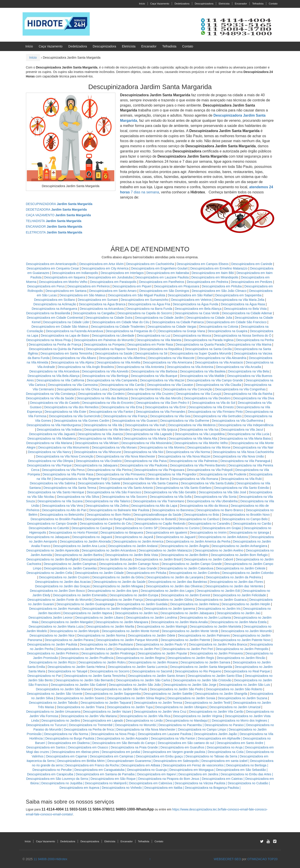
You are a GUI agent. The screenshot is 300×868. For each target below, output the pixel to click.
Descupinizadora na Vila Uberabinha (212, 501)
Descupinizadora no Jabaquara (48, 537)
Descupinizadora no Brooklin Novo (246, 515)
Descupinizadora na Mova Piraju (49, 340)
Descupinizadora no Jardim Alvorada (85, 541)
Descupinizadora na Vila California (60, 380)
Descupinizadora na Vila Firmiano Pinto (215, 412)
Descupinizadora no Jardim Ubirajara (181, 707)
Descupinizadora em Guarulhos (182, 747)
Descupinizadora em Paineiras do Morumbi (104, 340)
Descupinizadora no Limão (144, 720)
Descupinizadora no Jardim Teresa (158, 703)
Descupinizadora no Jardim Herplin (246, 604)
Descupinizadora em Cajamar (67, 756)
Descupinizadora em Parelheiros (162, 282)
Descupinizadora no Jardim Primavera (216, 653)
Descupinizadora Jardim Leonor (51, 618)
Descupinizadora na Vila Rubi (241, 479)
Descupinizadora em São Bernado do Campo (124, 743)
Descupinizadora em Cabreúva (151, 783)
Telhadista (258, 4)
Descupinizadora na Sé (151, 353)
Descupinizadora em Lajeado (103, 720)
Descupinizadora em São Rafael (191, 295)
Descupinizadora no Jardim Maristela (215, 626)
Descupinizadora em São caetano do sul (186, 743)
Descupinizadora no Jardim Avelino (219, 550)
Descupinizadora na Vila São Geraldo (170, 492)
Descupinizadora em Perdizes (251, 282)
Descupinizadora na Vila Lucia (248, 434)
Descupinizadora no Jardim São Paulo (121, 689)
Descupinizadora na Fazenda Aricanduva (74, 331)
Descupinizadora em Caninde (252, 264)
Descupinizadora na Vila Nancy (50, 452)
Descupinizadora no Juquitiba (62, 783)
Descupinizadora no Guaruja (147, 770)
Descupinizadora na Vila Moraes (114, 447)
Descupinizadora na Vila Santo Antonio (126, 488)
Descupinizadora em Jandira (198, 774)
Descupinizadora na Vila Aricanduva (54, 371)
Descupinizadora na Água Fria (149, 304)
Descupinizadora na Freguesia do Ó (131, 331)
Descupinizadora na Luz (154, 336)
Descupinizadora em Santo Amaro (113, 291)
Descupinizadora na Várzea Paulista (200, 783)
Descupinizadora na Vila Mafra (100, 438)
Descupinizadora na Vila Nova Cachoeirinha (243, 452)
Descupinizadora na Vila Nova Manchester (126, 456)
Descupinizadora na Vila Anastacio (219, 362)
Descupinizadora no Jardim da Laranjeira (175, 577)
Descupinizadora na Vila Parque (49, 465)
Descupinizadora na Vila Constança (51, 394)
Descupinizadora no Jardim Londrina (152, 618)
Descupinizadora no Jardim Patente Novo (242, 640)
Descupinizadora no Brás (202, 515)
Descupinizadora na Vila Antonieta (140, 367)
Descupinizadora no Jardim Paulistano (106, 644)
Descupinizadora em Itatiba (163, 788)
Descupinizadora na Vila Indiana (59, 430)
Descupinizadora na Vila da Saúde (50, 398)
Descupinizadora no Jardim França (118, 600)
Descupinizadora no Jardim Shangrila (221, 694)
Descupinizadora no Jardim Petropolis (242, 649)
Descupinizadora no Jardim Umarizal (235, 707)
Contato (273, 4)
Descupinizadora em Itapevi (156, 774)
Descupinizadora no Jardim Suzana (242, 698)
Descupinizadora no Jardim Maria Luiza (56, 626)
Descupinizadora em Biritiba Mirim (81, 761)
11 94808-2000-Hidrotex (50, 859)
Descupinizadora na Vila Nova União (238, 456)
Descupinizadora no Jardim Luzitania (205, 618)
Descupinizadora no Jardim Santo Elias (215, 676)
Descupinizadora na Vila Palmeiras (194, 461)
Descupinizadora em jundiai (121, 752)
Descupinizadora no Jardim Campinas (70, 564)
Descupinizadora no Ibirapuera (122, 532)
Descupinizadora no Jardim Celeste (241, 568)
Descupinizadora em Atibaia (141, 765)
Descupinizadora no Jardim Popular (162, 653)
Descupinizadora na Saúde (114, 353)
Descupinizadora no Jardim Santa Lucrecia (138, 667)
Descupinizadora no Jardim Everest (186, 595)
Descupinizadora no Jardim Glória (169, 600)
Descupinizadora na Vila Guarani (135, 421)
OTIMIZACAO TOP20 (263, 859)
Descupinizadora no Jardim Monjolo (74, 631)
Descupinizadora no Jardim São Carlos (143, 680)
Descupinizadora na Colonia (219, 327)
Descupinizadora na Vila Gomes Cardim (82, 421)
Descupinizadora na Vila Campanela (112, 380)
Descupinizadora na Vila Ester (65, 412)
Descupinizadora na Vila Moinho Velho (201, 443)
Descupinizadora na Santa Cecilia (208, 349)
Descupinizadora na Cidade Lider (67, 322)
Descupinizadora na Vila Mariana (49, 443)
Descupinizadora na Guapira (227, 331)
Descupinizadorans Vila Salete (99, 483)
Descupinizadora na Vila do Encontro (108, 403)
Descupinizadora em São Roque (113, 779)
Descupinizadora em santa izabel (224, 761)
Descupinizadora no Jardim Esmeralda (80, 595)
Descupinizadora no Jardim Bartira (79, 555)
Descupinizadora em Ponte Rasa (150, 344)
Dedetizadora (182, 4)
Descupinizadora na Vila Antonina (190, 367)
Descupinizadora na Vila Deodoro (207, 398)
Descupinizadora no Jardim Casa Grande (128, 568)
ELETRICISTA (54, 232)
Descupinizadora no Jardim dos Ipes (113, 591)
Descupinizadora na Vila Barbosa (154, 371)
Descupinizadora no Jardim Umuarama (53, 712)
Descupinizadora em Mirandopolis (215, 277)
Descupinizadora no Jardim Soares (80, 698)
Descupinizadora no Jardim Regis (191, 658)
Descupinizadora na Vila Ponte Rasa (68, 474)
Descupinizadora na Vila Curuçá (199, 394)
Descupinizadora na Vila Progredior (172, 474)
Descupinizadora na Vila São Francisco (114, 492)
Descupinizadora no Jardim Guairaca (221, 600)
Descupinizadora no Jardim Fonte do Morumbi (60, 600)
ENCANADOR (54, 227)
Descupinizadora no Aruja (225, 747)
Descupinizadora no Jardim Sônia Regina (136, 698)
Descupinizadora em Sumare (98, 300)
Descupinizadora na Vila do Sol (214, 403)
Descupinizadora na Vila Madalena (52, 438)
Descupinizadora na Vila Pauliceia (144, 465)
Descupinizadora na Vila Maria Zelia (239, 300)
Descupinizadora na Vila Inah (145, 425)
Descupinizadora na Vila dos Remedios (71, 407)
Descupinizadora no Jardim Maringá (162, 626)
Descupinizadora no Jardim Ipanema (170, 609)
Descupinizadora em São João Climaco (219, 291)
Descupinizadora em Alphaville (219, 738)
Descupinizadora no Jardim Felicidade (239, 595)
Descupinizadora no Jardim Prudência (87, 658)
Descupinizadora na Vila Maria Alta (193, 438)
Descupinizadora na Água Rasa (243, 304)
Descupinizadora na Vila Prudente (223, 474)
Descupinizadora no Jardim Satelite (168, 694)
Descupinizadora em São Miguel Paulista (137, 295)
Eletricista (224, 4)
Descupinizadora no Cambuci (199, 519)
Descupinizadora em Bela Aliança (198, 309)
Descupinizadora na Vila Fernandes (161, 412)
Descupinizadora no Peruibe (52, 770)
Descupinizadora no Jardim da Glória (118, 577)
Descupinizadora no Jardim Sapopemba (113, 694)
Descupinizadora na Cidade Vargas (172, 327)
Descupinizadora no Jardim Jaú (238, 613)
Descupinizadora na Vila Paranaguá (245, 461)
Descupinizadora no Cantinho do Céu (106, 524)
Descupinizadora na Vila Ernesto (211, 407)
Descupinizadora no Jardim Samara (205, 662)
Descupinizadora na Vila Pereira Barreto (198, 465)
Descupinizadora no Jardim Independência (112, 609)
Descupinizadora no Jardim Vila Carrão (216, 712)
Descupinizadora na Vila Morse (209, 447)
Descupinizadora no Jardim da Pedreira (234, 577)
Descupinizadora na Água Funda (196, 304)
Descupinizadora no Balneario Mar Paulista (119, 510)
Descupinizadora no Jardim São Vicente (55, 694)
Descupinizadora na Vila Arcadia (239, 367)
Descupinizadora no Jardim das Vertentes (234, 586)
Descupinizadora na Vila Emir (165, 407)
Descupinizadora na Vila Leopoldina (200, 434)
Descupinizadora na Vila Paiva (146, 461)
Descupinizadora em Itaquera (65, 277)
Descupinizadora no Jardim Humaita (54, 609)
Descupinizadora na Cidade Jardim (160, 318)
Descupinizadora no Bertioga (246, 765)
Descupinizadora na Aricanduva (102, 309)
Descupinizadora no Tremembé (91, 725)
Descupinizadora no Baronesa (173, 510)
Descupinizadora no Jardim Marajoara (122, 622)
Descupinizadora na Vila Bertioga (105, 376)
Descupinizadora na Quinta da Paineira (56, 349)
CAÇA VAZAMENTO (58, 215)
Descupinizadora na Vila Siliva (78, 497)
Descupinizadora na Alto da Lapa (154, 506)
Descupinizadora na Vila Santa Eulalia (207, 483)
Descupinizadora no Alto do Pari (64, 510)
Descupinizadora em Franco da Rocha (92, 765)
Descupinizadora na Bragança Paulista (212, 788)
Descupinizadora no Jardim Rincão (241, 658)
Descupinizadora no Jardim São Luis (245, 685)
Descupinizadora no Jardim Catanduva (186, 568)
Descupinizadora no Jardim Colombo (248, 573)
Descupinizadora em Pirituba (222, 286)
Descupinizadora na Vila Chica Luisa (83, 389)
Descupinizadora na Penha (255, 340)
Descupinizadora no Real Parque (247, 671)
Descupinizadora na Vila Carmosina (73, 385)
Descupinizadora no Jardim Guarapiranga (85, 604)
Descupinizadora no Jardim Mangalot (67, 622)
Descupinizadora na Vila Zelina (107, 506)
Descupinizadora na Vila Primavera (120, 474)
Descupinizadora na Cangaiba (94, 313)
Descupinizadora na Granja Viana (182, 331)
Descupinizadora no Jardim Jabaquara (187, 613)
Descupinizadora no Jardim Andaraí (133, 546)
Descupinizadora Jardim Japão (215, 734)
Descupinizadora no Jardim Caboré (209, 559)
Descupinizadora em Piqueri (132, 286)
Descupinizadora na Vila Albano (74, 358)
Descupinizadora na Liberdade (114, 336)
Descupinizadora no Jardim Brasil (158, 559)
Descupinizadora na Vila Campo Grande (215, 380)
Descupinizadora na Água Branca (102, 304)
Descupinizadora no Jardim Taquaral (106, 703)
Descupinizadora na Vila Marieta (159, 340)
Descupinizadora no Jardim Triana (81, 707)
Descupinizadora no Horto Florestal (73, 532)
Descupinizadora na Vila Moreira (162, 447)
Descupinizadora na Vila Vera (62, 506)
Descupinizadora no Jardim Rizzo (53, 662)
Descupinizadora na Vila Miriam (97, 443)
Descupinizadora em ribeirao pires (75, 752)
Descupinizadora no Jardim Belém (184, 555)
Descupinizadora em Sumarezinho (145, 300)
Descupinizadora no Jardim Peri (137, 649)
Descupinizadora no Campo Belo (245, 519)
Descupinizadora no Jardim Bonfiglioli (52, 559)
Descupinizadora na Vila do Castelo (55, 403)
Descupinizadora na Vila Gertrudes (218, 416)
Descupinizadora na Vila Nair (253, 447)
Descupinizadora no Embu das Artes (246, 774)
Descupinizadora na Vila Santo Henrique (56, 492)
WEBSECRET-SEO (227, 859)
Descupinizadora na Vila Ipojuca (155, 430)
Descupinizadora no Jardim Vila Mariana (89, 716)
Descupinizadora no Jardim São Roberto (234, 689)
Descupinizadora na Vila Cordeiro (101, 394)
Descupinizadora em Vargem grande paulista (174, 752)
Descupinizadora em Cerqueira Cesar (53, 268)
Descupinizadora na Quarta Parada (200, 344)
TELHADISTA (54, 221)
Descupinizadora (204, 4)
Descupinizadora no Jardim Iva (136, 613)
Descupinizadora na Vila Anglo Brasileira (86, 367)
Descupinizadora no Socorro (110, 671)
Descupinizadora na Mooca (192, 336)
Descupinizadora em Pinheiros (89, 286)
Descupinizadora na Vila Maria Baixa (245, 438)
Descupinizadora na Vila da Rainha (248, 394)
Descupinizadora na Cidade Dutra (109, 318)
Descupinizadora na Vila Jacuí (242, 430)
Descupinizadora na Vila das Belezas (102, 398)
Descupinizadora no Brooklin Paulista (57, 519)
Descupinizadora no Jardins (61, 720)
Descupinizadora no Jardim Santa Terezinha (95, 676)
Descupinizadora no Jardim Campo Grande (192, 564)
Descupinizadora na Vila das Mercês (156, 398)
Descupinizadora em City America (106, 268)
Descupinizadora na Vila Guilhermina (238, 421)
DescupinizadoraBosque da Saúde (157, 515)
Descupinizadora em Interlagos (122, 273)
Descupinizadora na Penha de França (55, 344)
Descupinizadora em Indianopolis (75, 273)
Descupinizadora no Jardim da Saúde (119, 582)
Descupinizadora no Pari (45, 676)
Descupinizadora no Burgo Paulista (110, 519)
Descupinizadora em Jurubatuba (110, 277)
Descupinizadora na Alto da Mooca (204, 506)
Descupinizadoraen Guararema (129, 761)
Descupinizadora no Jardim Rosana (153, 662)
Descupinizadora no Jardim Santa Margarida (201, 667)
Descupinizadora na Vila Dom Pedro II (163, 403)
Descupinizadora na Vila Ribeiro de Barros (140, 479)
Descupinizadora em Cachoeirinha (150, 264)
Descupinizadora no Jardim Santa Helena (76, 667)
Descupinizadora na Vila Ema (122, 407)
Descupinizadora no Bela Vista (245, 309)
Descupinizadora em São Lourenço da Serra (57, 779)
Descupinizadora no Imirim (208, 532)
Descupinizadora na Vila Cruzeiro (151, 394)
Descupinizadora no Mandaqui (186, 720)
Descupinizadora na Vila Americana (168, 362)
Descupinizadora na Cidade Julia (210, 318)
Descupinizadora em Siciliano (55, 300)
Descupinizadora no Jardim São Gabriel (78, 685)
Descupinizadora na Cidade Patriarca (178, 322)
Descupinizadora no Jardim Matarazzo (165, 550)
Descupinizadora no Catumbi (49, 528)
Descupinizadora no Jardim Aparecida (53, 550)
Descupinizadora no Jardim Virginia (198, 716)
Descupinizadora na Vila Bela (249, 371)
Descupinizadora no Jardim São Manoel (64, 689)
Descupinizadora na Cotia (226, 752)
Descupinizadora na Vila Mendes (107, 430)
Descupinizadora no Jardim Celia (49, 573)
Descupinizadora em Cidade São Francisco (237, 322)
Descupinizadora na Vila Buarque (154, 376)
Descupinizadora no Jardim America (138, 541)
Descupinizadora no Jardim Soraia (191, 698)
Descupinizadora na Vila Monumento (64, 447)
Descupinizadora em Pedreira (207, 282)
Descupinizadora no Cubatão (248, 783)
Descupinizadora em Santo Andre (240, 743)
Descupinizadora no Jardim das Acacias (63, 582)
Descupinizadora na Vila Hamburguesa (54, 425)
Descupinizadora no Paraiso (224, 725)
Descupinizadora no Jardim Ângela (185, 546)
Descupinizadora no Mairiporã (106, 783)
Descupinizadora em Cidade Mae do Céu (121, 322)
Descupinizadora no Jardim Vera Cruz (160, 712)
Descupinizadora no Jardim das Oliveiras (174, 586)
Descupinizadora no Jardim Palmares (204, 635)
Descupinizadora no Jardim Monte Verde (190, 631)
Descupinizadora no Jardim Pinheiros (53, 653)
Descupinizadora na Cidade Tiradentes (118, 327)
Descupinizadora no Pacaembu (180, 725)
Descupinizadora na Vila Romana (195, 479)
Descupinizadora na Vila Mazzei (162, 380)
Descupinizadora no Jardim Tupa (130, 707)
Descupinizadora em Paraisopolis (113, 282)
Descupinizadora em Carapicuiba (50, 774)
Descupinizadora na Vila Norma (188, 452)
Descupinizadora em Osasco (88, 747)
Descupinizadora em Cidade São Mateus (60, 327)
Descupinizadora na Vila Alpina (73, 362)
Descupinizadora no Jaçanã (134, 537)
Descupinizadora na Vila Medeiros (192, 425)
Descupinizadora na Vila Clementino (135, 389)
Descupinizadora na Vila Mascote (171, 358)
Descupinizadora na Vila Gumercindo (75, 416)
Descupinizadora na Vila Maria (145, 438)
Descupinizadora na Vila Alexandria (222, 358)
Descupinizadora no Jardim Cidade (99, 573)
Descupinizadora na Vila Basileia (203, 371)
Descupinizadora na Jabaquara (96, 465)
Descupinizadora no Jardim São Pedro (177, 689)
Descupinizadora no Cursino (180, 528)
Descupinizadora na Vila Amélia (119, 362)
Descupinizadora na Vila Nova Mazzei (184, 456)
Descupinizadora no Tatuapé (68, 671)
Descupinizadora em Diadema (69, 743)
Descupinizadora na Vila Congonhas (240, 389)
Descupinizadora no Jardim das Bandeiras (178, 582)
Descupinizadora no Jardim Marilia (110, 626)
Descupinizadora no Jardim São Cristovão (202, 680)
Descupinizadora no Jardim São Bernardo (85, 680)
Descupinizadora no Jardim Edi (218, 591)
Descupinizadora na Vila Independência (246, 425)
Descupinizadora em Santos (46, 747)
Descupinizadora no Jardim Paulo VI (161, 644)
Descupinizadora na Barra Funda (150, 309)
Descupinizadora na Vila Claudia (219, 385)
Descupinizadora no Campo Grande (52, 524)
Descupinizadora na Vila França (125, 416)
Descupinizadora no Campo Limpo (202, 729)
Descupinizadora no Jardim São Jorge (190, 685)
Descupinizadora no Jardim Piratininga (108, 653)
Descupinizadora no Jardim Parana (69, 640)
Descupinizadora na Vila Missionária (146, 443)
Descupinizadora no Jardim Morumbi (246, 631)
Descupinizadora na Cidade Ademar (247, 313)
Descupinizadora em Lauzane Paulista (163, 277)
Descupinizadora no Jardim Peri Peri (188, 649)
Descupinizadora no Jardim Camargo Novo (129, 564)
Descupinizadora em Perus (46, 286)
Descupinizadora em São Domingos (164, 291)
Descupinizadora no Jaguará (92, 537)
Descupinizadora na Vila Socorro (124, 497)
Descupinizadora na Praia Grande (134, 747)
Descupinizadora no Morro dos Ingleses (239, 720)
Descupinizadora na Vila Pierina (109, 470)
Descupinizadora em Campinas (112, 756)
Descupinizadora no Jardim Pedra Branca (218, 644)
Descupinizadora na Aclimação (55, 304)
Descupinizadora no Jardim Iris (219, 609)
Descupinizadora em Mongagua (191, 770)
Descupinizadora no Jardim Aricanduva (109, 550)
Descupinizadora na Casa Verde (197, 313)
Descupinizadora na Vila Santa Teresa (70, 488)
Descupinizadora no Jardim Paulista (52, 644)
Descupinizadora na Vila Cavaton (170, 385)
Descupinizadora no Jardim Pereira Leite (84, 649)
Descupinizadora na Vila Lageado (149, 434)
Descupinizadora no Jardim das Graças (63, 586)
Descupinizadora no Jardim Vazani (107, 712)
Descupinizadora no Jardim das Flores (236, 582)
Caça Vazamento (160, 4)
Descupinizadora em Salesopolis (176, 761)
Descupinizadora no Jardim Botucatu (107, 559)
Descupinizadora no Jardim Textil (207, 703)
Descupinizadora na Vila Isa (199, 430)
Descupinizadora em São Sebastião (241, 770)
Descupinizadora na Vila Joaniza (100, 434)
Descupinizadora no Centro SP (136, 528)
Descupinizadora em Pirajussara (177, 286)
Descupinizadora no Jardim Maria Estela (238, 622)
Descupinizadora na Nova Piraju (113, 734)
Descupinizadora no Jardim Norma (101, 635)
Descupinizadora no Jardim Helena (195, 604)
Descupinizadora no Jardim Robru (102, 662)
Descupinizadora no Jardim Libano (100, 618)
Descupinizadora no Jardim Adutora (223, 537)
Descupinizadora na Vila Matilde (202, 376)
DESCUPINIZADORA (59, 204)
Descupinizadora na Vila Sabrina (52, 483)
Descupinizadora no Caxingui (92, 528)
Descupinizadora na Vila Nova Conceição (65, 456)
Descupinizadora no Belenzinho (62, 515)
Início (142, 4)
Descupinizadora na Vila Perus (63, 470)
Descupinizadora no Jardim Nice (52, 635)
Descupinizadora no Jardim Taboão (53, 703)
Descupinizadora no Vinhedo (122, 788)
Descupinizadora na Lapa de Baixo (65, 336)
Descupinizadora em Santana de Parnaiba (105, 774)
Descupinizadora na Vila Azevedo (105, 371)
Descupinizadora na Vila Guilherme (185, 421)
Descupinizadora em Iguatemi (166, 532)
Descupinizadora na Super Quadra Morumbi (201, 353)
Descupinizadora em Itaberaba (168, 273)
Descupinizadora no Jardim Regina (140, 658)
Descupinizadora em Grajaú (222, 528)
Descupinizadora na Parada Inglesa (209, 340)
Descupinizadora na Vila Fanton (111, 412)
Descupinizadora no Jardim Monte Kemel (130, 631)
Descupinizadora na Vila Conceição (188, 389)
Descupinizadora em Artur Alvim (102, 264)
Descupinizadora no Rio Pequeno (198, 671)
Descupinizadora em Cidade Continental (55, 318)
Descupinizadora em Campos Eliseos (203, 264)
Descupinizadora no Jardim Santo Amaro (157, 676)
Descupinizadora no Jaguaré (176, 537)
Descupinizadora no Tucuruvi (46, 725)
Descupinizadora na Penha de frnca (89, 729)
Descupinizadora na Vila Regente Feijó (81, 479)
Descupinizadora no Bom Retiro (109, 515)
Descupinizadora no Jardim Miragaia (118, 586)
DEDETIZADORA (56, 210)
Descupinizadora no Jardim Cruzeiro (64, 577)
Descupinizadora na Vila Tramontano (159, 501)
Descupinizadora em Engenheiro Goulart (160, 268)
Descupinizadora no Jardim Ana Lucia (79, 546)
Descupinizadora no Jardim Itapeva (88, 613)
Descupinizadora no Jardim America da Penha (198, 541)
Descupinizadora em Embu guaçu (160, 756)
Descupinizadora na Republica (161, 349)
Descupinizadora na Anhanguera (54, 309)
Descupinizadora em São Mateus (83, 295)
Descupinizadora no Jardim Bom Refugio (239, 555)
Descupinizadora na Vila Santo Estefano (184, 488)
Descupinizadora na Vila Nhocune (98, 452)
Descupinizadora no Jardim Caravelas (71, 568)
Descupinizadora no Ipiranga (249, 532)
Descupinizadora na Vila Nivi (144, 452)
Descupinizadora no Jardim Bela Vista (132, 555)
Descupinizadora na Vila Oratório (99, 461)
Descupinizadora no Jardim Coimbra (194, 573)
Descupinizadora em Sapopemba (239, 295)
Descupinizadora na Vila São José (222, 492)
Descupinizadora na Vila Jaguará (52, 434)
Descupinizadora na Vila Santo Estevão (242, 488)
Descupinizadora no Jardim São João (135, 685)
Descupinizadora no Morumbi (136, 725)
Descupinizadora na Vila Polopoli (210, 470)
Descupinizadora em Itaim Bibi (213, 273)
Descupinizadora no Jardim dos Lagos (167, 591)
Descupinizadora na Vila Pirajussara (159, 470)
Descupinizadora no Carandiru (209, 524)
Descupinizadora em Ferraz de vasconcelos (193, 765)
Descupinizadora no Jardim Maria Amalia (179, 622)
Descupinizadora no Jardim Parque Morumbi (127, 640)
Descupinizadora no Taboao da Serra (211, 756)
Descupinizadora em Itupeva (79, 788)
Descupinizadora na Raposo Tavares (112, 349)
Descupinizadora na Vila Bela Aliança (54, 376)
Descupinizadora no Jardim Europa (134, 595)
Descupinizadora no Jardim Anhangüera (239, 546)
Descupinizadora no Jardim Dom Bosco (57, 591)
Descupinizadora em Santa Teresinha (66, 353)
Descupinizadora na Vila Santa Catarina (151, 483)
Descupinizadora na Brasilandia (48, 313)
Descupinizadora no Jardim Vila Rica (145, 716)
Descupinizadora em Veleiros (191, 300)
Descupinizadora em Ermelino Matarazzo (219, 268)
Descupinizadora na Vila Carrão (122, 385)
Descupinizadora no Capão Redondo (160, 524)
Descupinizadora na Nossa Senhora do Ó (243, 336)
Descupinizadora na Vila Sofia (171, 497)
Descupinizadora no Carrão (252, 524)
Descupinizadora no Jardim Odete (152, 635)
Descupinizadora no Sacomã (152, 671)
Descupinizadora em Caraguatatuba (99, 770)
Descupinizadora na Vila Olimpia (51, 461)
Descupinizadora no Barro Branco (220, 510)
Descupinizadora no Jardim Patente (185, 640)
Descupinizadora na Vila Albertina (122, 358)
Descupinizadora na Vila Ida (103, 425)
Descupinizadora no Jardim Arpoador (123, 738)
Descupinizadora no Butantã (156, 519)
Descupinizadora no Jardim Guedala (142, 604)
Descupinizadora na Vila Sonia (215, 497)
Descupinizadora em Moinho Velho (64, 282)
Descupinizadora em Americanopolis (52, 264)
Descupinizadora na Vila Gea (170, 416)
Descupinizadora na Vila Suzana (60, 501)
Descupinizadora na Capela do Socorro (145, 313)
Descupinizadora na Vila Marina (249, 344)
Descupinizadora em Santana (66, 291)
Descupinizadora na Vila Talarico (108, 501)
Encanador (241, 4)
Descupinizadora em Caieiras (222, 779)
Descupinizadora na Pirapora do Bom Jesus (169, 779)
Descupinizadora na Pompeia (104, 344)
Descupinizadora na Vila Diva (254, 398)
